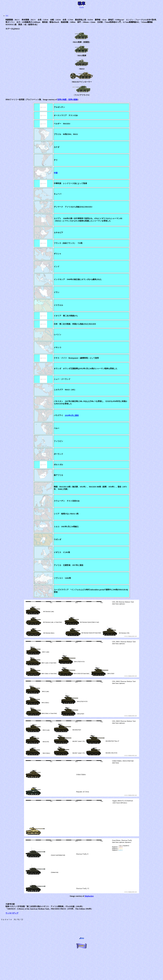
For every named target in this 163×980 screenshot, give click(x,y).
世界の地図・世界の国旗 (67, 100)
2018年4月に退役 (72, 415)
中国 (56, 173)
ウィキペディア (12, 913)
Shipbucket (89, 896)
